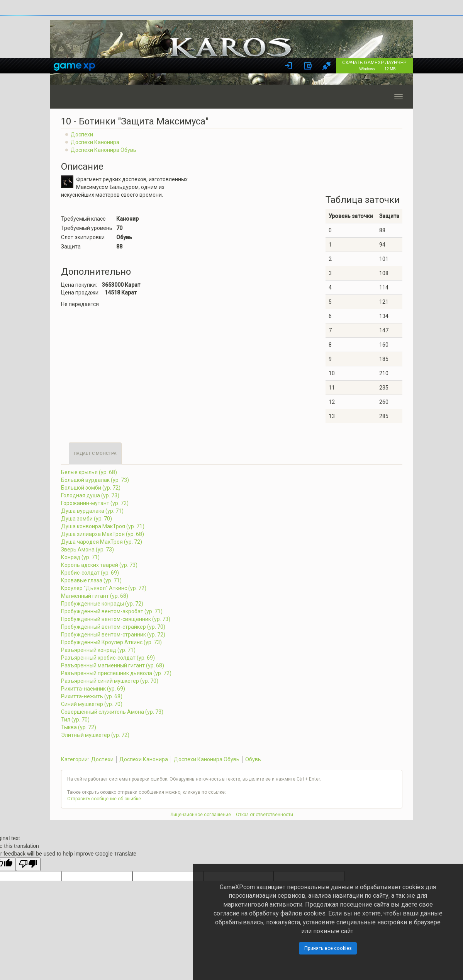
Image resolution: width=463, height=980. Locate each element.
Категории (74, 759)
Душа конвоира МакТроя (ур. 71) (103, 526)
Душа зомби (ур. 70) (86, 519)
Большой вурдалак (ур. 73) (95, 480)
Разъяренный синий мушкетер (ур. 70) (110, 681)
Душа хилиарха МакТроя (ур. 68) (103, 534)
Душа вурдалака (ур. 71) (92, 511)
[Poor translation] (28, 864)
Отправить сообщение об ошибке (104, 799)
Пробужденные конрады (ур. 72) (102, 604)
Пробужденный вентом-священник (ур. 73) (116, 619)
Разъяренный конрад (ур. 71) (98, 650)
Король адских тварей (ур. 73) (99, 565)
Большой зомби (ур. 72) (91, 488)
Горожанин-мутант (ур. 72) (95, 503)
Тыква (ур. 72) (79, 727)
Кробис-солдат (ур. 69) (90, 573)
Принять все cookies (328, 948)
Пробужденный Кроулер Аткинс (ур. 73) (111, 642)
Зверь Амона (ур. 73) (87, 550)
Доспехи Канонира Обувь (103, 150)
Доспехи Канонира (95, 142)
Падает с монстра (95, 453)
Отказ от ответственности (265, 815)
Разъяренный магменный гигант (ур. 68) (113, 665)
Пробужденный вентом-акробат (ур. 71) (112, 611)
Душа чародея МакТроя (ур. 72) (102, 542)
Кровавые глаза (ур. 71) (91, 580)
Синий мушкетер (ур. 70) (92, 704)
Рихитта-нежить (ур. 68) (92, 696)
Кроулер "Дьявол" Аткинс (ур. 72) (104, 588)
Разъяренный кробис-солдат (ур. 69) (108, 658)
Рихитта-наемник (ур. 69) (93, 689)
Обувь (253, 759)
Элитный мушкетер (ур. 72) (95, 735)
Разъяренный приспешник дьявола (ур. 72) (116, 673)
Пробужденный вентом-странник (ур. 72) (113, 635)
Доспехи (82, 134)
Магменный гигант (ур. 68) (95, 596)
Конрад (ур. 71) (80, 557)
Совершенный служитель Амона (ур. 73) (112, 712)
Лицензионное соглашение (201, 815)
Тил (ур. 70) (75, 720)
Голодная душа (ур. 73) (90, 495)
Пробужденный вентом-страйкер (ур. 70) (113, 627)
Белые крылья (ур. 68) (89, 472)
